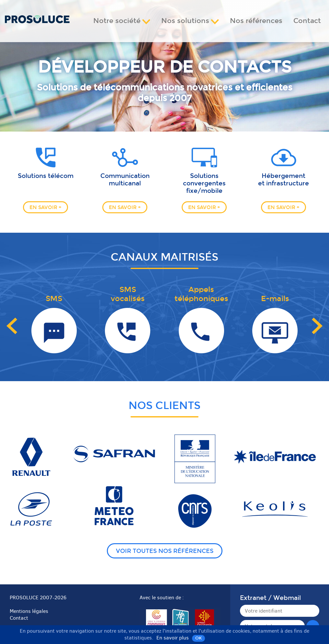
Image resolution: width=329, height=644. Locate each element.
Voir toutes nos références (165, 551)
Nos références (256, 21)
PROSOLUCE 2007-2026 (38, 597)
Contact (307, 21)
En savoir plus (173, 638)
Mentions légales (29, 611)
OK (199, 638)
